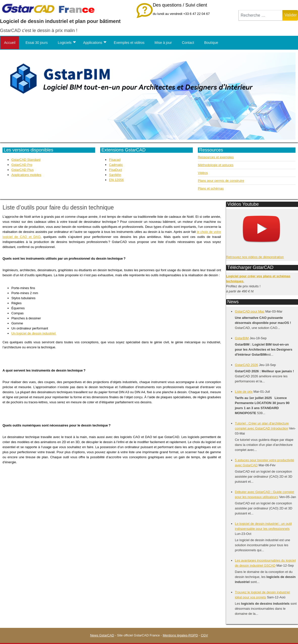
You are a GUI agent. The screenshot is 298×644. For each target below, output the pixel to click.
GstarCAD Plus (22, 170)
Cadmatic (116, 165)
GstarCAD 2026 (247, 365)
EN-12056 (116, 180)
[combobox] (261, 15)
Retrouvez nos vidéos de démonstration (255, 257)
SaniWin (115, 175)
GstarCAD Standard (26, 160)
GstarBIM (242, 338)
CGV (204, 635)
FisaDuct (115, 170)
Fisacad (115, 160)
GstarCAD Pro (22, 165)
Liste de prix (244, 392)
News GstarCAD (102, 635)
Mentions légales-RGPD (180, 635)
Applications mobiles (26, 175)
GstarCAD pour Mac (250, 311)
